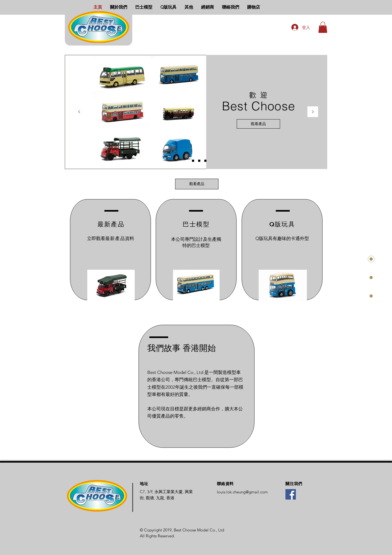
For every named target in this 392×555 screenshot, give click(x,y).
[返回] (79, 112)
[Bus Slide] (193, 161)
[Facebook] (291, 494)
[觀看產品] (258, 124)
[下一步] (313, 112)
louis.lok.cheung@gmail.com (242, 492)
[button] (323, 27)
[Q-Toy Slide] (199, 161)
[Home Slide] (187, 161)
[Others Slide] (205, 161)
